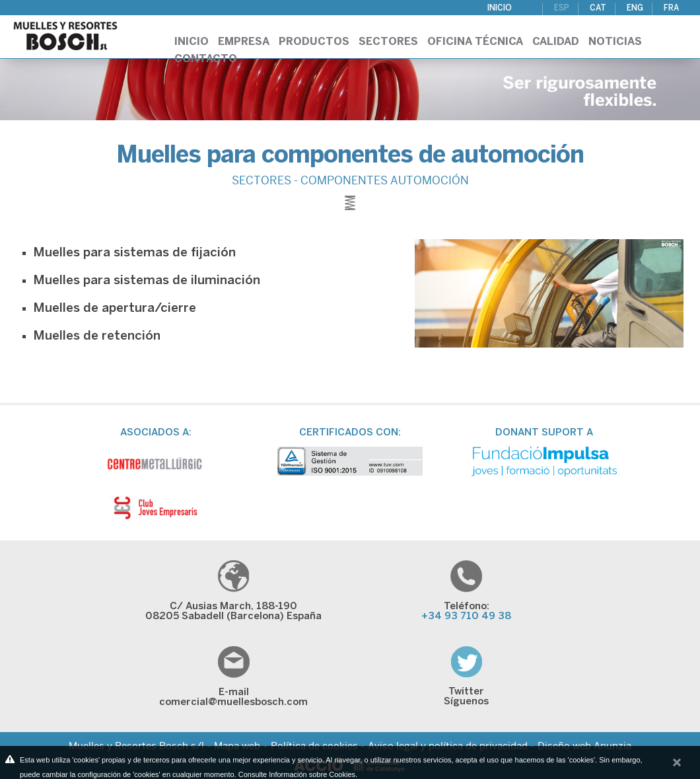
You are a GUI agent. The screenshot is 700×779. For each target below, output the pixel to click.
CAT (598, 8)
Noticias (615, 42)
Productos (314, 42)
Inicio (500, 8)
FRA (671, 8)
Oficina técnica (475, 42)
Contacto (206, 59)
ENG (635, 8)
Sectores (388, 42)
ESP (562, 8)
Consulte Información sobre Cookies (297, 774)
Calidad (556, 42)
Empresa (244, 42)
